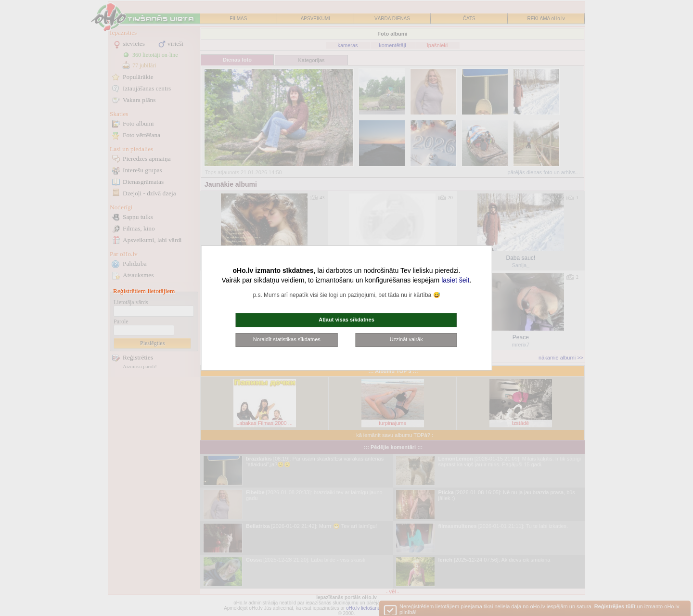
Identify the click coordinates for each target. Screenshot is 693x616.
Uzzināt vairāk (406, 339)
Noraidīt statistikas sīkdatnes (287, 339)
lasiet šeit (455, 280)
